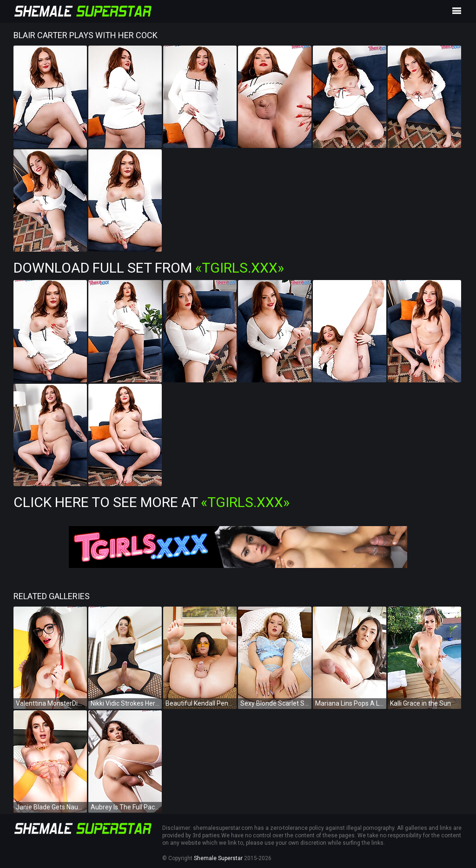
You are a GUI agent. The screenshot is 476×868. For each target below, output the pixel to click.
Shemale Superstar (218, 858)
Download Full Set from (149, 268)
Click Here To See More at (152, 502)
